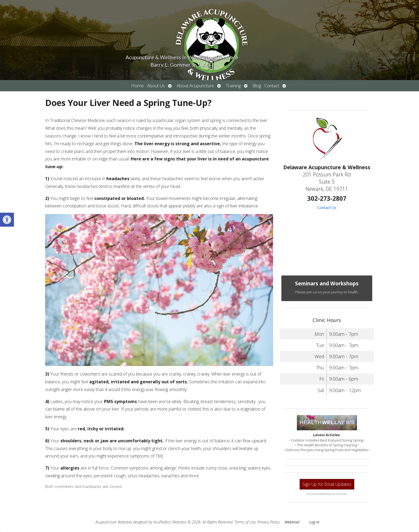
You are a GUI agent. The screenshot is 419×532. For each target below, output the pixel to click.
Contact (272, 86)
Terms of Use (245, 522)
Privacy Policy (269, 522)
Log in (314, 522)
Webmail (292, 522)
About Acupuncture (195, 86)
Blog (257, 86)
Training (233, 86)
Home (137, 86)
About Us (156, 86)
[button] (7, 220)
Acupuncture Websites (114, 522)
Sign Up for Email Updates (327, 484)
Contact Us (327, 208)
